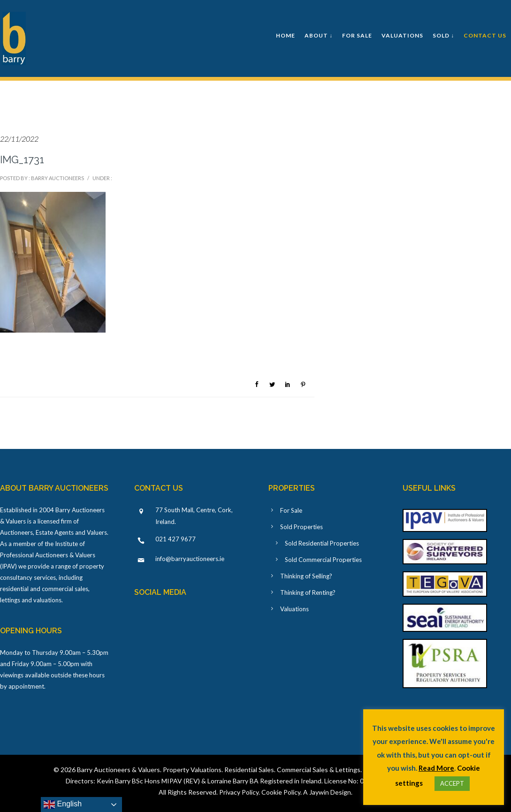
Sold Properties (301, 527)
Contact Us (485, 35)
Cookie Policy (281, 792)
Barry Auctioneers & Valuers (118, 770)
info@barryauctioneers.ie (190, 559)
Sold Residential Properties (322, 543)
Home (286, 35)
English (63, 804)
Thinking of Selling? (306, 576)
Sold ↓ (443, 35)
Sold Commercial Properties (323, 560)
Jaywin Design (330, 792)
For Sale (357, 35)
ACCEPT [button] (452, 783)
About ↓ (319, 35)
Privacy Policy (239, 792)
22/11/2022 (19, 139)
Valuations (402, 35)
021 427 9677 (175, 539)
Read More (436, 768)
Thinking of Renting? (308, 592)
